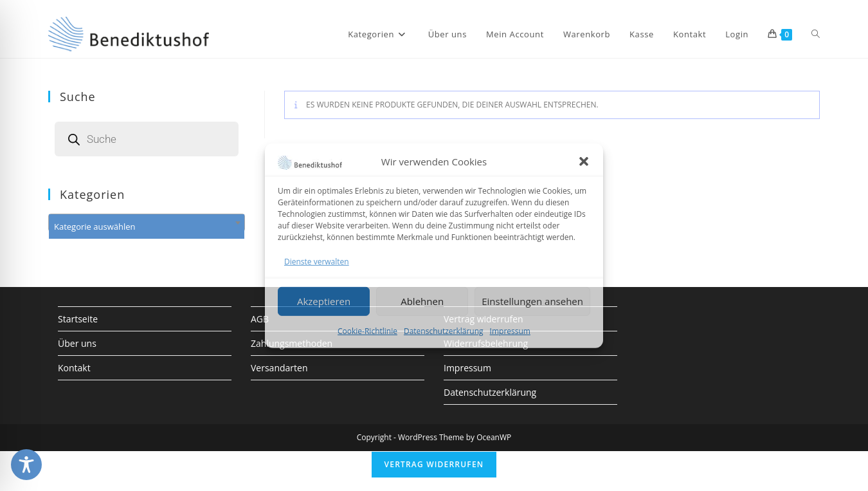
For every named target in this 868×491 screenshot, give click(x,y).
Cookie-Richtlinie (367, 331)
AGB (260, 319)
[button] (584, 162)
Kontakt (74, 368)
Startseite (78, 319)
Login (737, 34)
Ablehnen (422, 301)
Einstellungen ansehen (532, 301)
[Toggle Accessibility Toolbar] (26, 465)
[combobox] (147, 223)
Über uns (77, 343)
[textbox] (147, 227)
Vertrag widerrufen (434, 464)
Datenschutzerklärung (444, 331)
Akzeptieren (324, 301)
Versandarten (279, 368)
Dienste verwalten (317, 261)
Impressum (510, 331)
